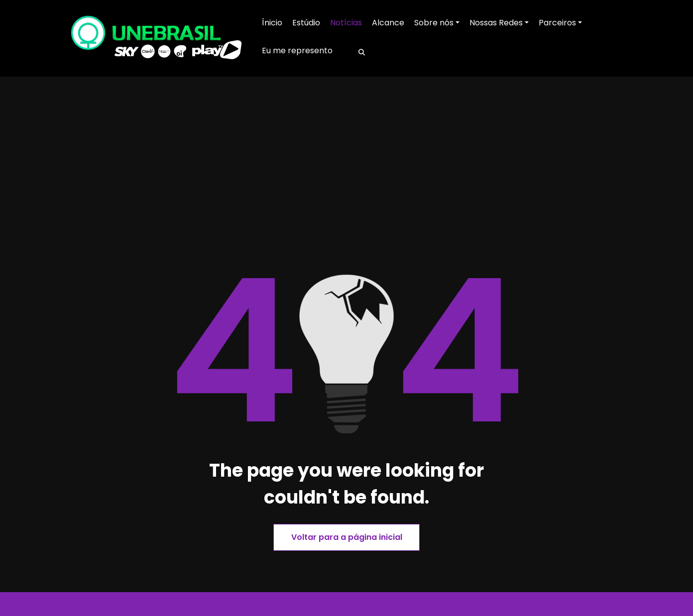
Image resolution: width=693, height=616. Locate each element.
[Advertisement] (346, 193)
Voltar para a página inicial (347, 537)
